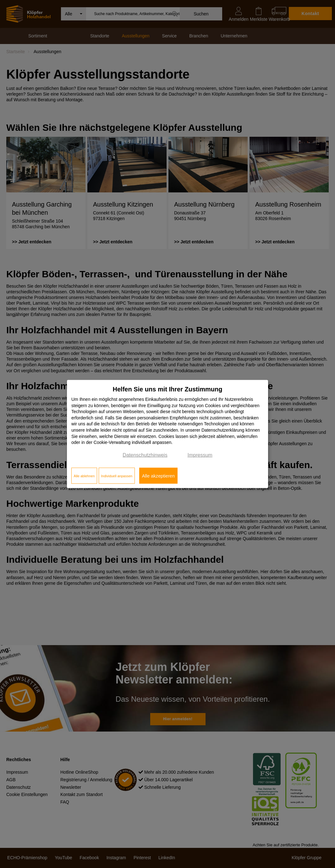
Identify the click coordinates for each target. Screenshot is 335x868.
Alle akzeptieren (158, 476)
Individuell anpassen (117, 476)
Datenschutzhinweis (145, 455)
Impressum (200, 455)
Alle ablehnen (84, 476)
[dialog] (167, 434)
